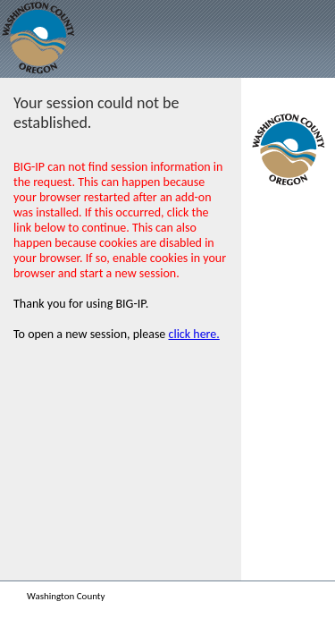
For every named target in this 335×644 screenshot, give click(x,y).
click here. (194, 334)
